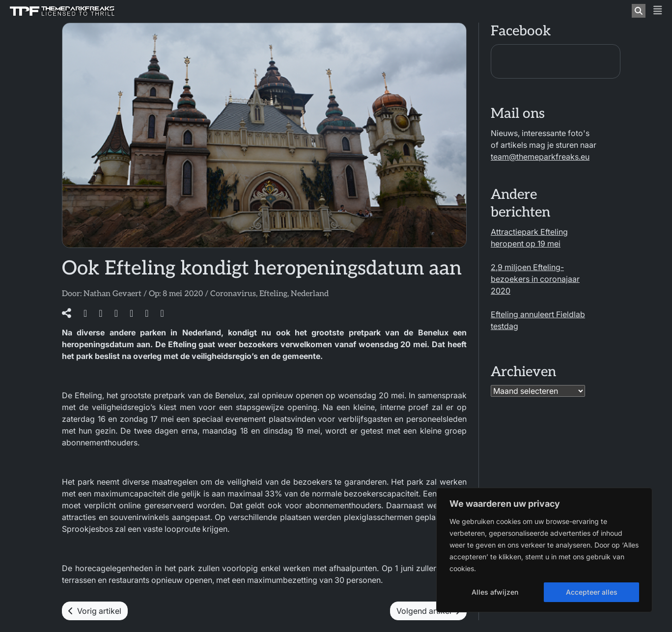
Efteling (273, 294)
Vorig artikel (95, 611)
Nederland (310, 294)
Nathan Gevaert (112, 294)
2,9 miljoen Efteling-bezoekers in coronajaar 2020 (535, 279)
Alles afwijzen (495, 592)
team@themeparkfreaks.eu (540, 157)
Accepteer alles (592, 592)
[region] (544, 550)
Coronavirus (233, 294)
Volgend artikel (428, 611)
